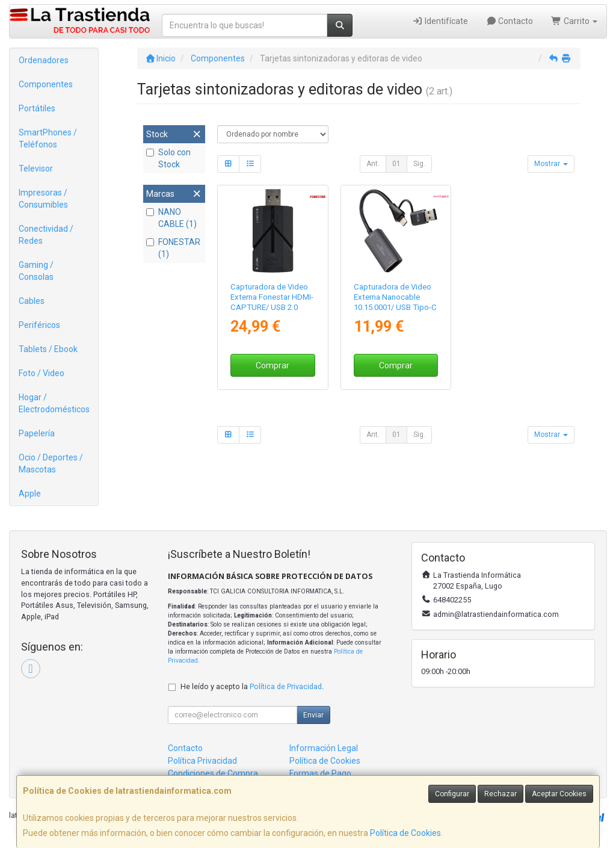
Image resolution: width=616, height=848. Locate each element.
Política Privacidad (202, 761)
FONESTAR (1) (173, 248)
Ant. (373, 164)
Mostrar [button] (551, 164)
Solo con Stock (168, 158)
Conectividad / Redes (46, 235)
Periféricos (39, 325)
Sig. (419, 164)
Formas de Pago (320, 773)
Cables (32, 301)
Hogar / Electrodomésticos (54, 403)
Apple (30, 494)
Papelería (37, 433)
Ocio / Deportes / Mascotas (51, 463)
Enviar (313, 715)
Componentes (46, 84)
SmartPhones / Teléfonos (48, 138)
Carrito (574, 21)
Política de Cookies (405, 833)
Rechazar (500, 794)
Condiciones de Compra (213, 773)
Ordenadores (44, 60)
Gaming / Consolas (36, 271)
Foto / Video (42, 373)
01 (396, 164)
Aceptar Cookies (559, 794)
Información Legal (324, 748)
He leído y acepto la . (252, 686)
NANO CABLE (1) (171, 218)
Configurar (452, 794)
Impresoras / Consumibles (43, 199)
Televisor (36, 169)
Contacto (510, 21)
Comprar (273, 365)
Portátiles (37, 108)
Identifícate (440, 21)
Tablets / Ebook (48, 349)
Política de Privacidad (286, 686)
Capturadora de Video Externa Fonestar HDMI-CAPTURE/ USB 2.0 (272, 297)
